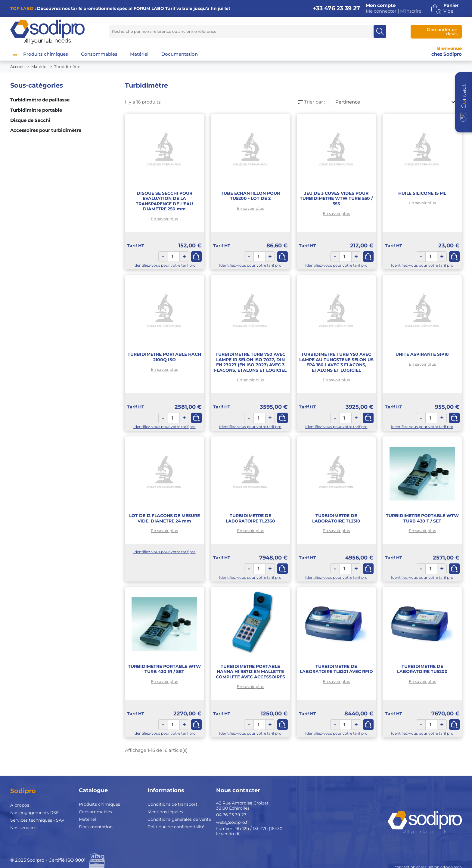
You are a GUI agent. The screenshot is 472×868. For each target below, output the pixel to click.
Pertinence (396, 102)
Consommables (95, 812)
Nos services (23, 828)
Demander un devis (442, 32)
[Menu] (15, 54)
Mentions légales (165, 812)
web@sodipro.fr (233, 822)
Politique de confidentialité (176, 827)
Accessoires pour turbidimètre (46, 130)
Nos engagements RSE (34, 813)
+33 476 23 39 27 (336, 8)
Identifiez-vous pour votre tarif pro (165, 265)
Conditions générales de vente (179, 819)
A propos (20, 805)
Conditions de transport (172, 804)
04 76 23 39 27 (231, 815)
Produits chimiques (99, 804)
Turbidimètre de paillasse (40, 100)
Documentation (96, 827)
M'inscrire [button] (411, 11)
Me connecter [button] (381, 11)
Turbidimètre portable (36, 110)
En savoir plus (164, 219)
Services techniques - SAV (37, 820)
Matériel (87, 819)
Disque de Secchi (30, 120)
